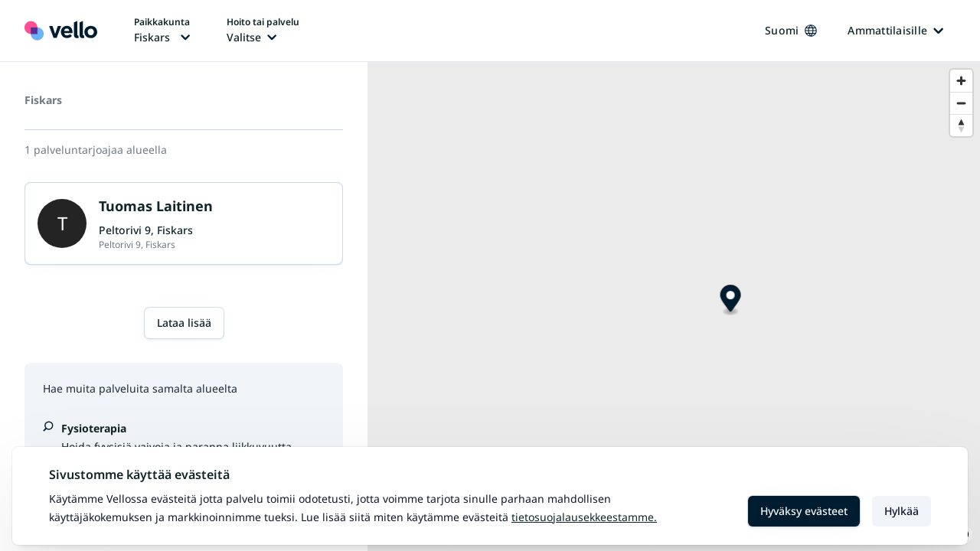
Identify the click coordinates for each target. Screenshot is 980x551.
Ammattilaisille (895, 30)
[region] (674, 306)
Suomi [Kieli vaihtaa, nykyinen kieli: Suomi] (791, 30)
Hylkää (902, 511)
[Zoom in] (961, 81)
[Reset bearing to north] (961, 125)
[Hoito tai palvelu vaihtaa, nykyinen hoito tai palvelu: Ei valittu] (263, 31)
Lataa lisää (184, 323)
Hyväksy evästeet (804, 511)
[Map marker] (731, 300)
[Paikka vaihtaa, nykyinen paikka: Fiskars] (162, 31)
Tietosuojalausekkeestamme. (584, 517)
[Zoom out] (961, 103)
